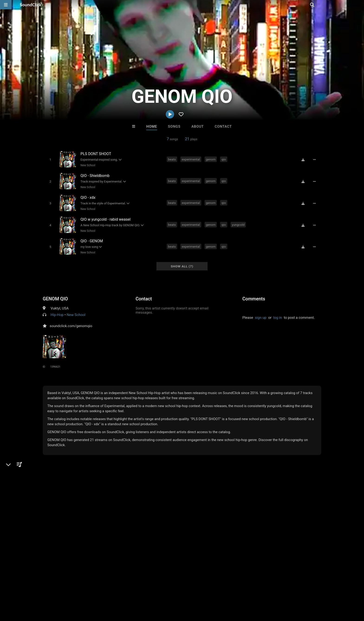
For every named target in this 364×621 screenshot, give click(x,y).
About (197, 126)
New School (87, 165)
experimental (191, 159)
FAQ (27, 593)
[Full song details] (315, 159)
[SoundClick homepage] (31, 5)
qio (224, 159)
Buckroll (125, 522)
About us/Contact (49, 593)
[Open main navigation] (6, 5)
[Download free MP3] (304, 159)
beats (172, 159)
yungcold (239, 222)
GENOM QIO (55, 295)
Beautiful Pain (201, 522)
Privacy (119, 593)
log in (278, 314)
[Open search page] (359, 5)
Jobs (71, 593)
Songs (174, 126)
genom (211, 159)
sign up (261, 314)
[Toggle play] (50, 159)
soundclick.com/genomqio (71, 322)
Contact (223, 126)
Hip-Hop (57, 311)
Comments (254, 295)
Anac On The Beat (163, 522)
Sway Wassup (239, 522)
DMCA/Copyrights (94, 593)
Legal (133, 593)
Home (152, 126)
